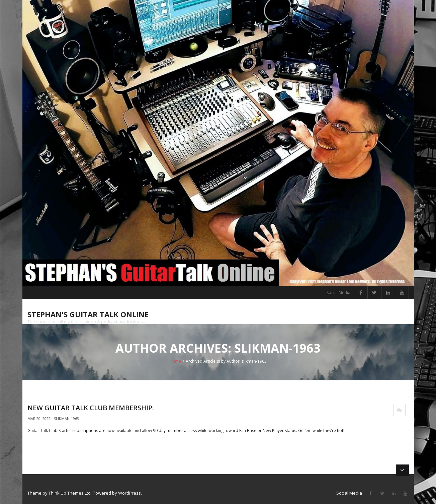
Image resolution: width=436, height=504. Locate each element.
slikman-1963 (66, 418)
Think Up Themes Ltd (70, 493)
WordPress (129, 493)
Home (175, 361)
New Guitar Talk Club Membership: (91, 408)
